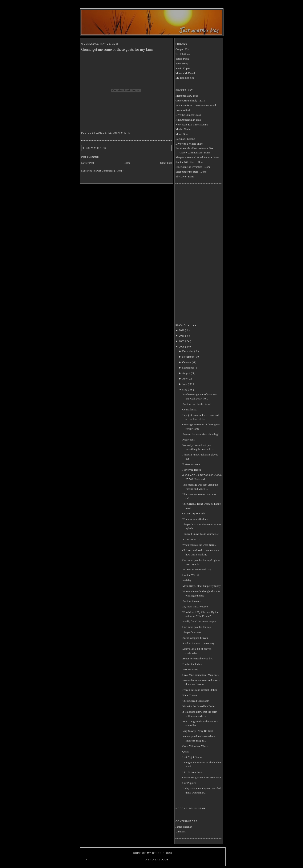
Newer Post (88, 163)
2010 (182, 336)
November (188, 357)
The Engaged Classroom (196, 701)
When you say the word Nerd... (199, 545)
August (187, 373)
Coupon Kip (182, 49)
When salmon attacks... (195, 519)
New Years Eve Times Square (192, 124)
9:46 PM (126, 133)
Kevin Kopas (183, 68)
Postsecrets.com (191, 464)
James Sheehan (184, 827)
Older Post (166, 163)
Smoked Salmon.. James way (198, 643)
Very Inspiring (190, 669)
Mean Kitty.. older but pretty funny (201, 586)
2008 (182, 347)
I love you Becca (191, 470)
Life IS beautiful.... (193, 772)
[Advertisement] (192, 251)
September (188, 368)
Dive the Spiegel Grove (188, 115)
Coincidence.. (190, 409)
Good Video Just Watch (195, 746)
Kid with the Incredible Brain (198, 706)
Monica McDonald (186, 73)
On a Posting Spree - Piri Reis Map (201, 777)
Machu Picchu (183, 129)
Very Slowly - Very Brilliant (198, 731)
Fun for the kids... (192, 664)
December (188, 351)
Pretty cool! (189, 440)
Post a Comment (90, 157)
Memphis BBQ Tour (187, 96)
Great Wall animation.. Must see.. (201, 675)
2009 (182, 341)
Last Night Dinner (192, 757)
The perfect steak (192, 632)
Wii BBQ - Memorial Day (197, 569)
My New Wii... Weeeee (195, 606)
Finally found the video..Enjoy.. (200, 621)
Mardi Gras (182, 134)
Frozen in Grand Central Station (200, 690)
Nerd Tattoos (183, 54)
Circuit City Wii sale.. (194, 513)
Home (127, 163)
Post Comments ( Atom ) (110, 171)
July (185, 379)
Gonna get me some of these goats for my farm (117, 49)
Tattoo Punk (182, 59)
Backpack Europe (185, 139)
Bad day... (188, 580)
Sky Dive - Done (185, 176)
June (185, 384)
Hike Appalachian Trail (188, 120)
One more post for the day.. (197, 627)
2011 (182, 330)
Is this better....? (191, 539)
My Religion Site (185, 78)
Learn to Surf (183, 110)
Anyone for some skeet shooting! (200, 434)
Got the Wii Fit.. (191, 575)
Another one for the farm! (196, 404)
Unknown (181, 831)
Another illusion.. (192, 601)
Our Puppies (189, 783)
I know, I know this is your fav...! (200, 534)
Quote (186, 752)
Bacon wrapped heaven (195, 638)
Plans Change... (191, 695)
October (187, 362)
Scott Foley (182, 63)
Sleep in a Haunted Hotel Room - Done (197, 157)
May (185, 389)
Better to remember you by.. (198, 658)
